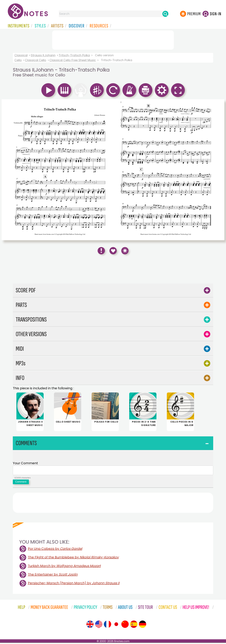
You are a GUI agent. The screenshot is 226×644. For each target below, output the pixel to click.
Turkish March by (64, 567)
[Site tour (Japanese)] (116, 626)
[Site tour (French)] (107, 626)
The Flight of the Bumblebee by (73, 559)
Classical (21, 55)
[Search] (165, 14)
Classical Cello (36, 60)
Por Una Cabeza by (55, 550)
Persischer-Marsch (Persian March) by (74, 584)
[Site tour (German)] (143, 626)
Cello (18, 60)
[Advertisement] (113, 39)
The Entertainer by (53, 576)
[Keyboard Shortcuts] (125, 251)
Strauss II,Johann (43, 55)
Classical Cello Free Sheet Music (73, 60)
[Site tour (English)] (90, 626)
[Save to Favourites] (113, 251)
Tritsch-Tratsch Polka (74, 55)
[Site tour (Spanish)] (134, 626)
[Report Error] (101, 251)
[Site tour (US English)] (99, 626)
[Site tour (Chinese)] (125, 626)
